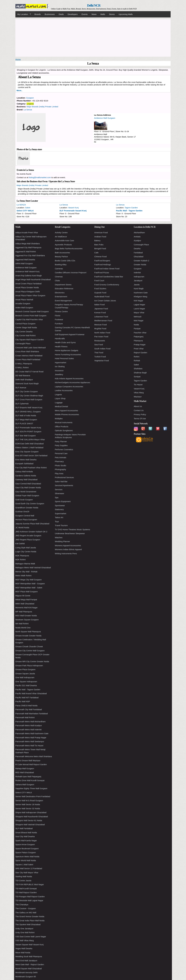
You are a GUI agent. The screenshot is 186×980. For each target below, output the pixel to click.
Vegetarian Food (102, 361)
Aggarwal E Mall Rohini (26, 252)
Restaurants (100, 341)
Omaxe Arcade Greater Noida (28, 636)
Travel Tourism (61, 525)
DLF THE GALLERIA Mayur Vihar (30, 439)
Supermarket (61, 513)
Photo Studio (61, 465)
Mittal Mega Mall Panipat (26, 600)
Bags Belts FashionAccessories (69, 249)
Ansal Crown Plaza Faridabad (28, 284)
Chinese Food (100, 257)
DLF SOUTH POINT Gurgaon (28, 431)
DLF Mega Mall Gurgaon (26, 420)
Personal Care (61, 453)
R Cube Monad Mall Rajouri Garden (31, 764)
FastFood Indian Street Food (107, 269)
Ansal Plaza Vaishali (24, 300)
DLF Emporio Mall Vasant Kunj (29, 407)
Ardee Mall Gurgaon (24, 308)
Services (59, 489)
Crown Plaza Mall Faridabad (28, 359)
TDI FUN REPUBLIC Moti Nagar (30, 884)
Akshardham (139, 233)
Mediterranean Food (103, 321)
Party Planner (61, 441)
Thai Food (99, 353)
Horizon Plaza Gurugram (26, 520)
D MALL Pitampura (24, 364)
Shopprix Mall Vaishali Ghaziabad (30, 824)
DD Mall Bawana (23, 375)
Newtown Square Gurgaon (27, 620)
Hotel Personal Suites (64, 358)
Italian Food (99, 305)
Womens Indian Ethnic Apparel (68, 549)
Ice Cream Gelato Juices (105, 301)
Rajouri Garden (140, 353)
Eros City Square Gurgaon (27, 452)
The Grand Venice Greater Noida (30, 916)
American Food (101, 233)
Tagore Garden (131, 208)
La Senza (28, 110)
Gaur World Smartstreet (26, 492)
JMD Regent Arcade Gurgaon (28, 536)
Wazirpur (138, 397)
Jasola (137, 285)
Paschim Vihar (140, 333)
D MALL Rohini (22, 367)
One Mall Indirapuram (25, 677)
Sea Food (99, 345)
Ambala (137, 237)
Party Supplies (61, 445)
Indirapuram (139, 277)
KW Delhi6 (20, 544)
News (94, 14)
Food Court (99, 281)
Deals (61, 14)
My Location (23, 14)
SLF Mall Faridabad (24, 828)
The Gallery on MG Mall (26, 913)
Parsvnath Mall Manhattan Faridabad (32, 714)
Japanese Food (101, 309)
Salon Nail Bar (61, 481)
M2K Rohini (21, 560)
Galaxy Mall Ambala (24, 472)
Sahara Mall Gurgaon (25, 784)
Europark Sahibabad (24, 464)
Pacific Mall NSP (23, 701)
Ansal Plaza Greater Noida (27, 287)
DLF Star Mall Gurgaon (26, 436)
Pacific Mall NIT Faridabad (27, 698)
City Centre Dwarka (24, 332)
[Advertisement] (93, 38)
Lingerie (30, 104)
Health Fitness (61, 346)
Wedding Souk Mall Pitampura (29, 956)
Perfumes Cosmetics (64, 449)
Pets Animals (61, 457)
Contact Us (139, 410)
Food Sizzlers (100, 289)
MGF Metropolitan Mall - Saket (29, 588)
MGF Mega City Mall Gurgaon (28, 580)
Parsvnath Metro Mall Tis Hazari (29, 746)
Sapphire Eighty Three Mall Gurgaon (31, 788)
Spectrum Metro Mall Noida (27, 856)
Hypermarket (61, 362)
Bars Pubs (99, 245)
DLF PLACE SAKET (24, 423)
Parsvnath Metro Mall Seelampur (30, 741)
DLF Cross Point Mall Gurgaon (29, 399)
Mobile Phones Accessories (67, 414)
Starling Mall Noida (24, 876)
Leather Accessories (64, 390)
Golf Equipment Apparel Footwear (70, 334)
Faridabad (138, 253)
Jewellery (59, 374)
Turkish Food (100, 357)
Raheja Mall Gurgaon (25, 768)
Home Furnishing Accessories (68, 354)
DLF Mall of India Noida (26, 415)
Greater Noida (140, 265)
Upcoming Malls (126, 14)
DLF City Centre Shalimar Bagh (29, 396)
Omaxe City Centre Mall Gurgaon (30, 651)
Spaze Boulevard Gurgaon (27, 848)
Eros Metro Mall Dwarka (26, 460)
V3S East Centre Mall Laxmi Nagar (31, 937)
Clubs (57, 281)
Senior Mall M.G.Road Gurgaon (29, 800)
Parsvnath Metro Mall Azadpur (29, 725)
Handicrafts (60, 338)
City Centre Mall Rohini (25, 335)
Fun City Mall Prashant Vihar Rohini (31, 468)
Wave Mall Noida (23, 953)
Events (85, 14)
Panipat (137, 329)
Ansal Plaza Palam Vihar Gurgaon (30, 295)
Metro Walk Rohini (23, 576)
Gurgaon (30, 98)
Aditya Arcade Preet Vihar (27, 233)
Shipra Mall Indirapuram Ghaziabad (31, 812)
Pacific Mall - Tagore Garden (129, 211)
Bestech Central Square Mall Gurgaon (32, 311)
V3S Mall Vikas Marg (25, 940)
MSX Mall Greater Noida (26, 616)
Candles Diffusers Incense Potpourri (71, 273)
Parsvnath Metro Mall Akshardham (30, 722)
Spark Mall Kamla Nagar (26, 840)
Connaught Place (23, 343)
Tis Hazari (138, 385)
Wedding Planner (62, 541)
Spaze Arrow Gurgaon (25, 844)
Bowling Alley (61, 265)
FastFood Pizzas (102, 273)
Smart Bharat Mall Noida (26, 832)
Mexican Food (100, 325)
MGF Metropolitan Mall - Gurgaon (30, 584)
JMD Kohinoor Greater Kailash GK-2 (31, 532)
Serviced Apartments (64, 485)
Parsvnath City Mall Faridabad (29, 709)
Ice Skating (60, 366)
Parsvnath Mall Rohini (25, 717)
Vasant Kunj (73, 208)
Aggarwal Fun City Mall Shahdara (30, 255)
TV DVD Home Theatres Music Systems (72, 529)
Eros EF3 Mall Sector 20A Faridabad (31, 456)
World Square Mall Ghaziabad (29, 969)
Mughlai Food (100, 329)
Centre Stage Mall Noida (26, 327)
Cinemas (59, 277)
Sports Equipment (63, 501)
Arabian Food (100, 237)
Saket (28, 208)
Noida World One (23, 628)
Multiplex (59, 419)
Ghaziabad (139, 257)
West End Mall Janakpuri (26, 961)
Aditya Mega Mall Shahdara (27, 244)
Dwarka (137, 249)
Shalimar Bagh (140, 373)
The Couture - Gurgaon (26, 908)
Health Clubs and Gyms (65, 342)
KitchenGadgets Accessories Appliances (72, 382)
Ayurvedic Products (63, 245)
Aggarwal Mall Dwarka (25, 260)
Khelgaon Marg (140, 297)
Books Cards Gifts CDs (65, 261)
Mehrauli (138, 317)
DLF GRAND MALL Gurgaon (28, 412)
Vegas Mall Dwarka (24, 948)
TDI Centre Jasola (23, 881)
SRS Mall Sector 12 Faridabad (29, 868)
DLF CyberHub (22, 404)
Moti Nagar (139, 321)
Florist (58, 316)
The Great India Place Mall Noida (30, 921)
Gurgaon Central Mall (25, 516)
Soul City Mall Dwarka (25, 836)
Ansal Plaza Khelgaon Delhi (28, 292)
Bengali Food (100, 249)
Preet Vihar (139, 349)
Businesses (50, 14)
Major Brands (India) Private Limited (42, 107)
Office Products (62, 427)
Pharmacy (59, 461)
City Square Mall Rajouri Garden (30, 340)
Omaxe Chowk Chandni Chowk (29, 646)
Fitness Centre (61, 311)
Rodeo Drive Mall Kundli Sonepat (30, 780)
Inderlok (137, 273)
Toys (57, 521)
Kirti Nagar (138, 301)
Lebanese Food (101, 317)
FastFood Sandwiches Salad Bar (109, 277)
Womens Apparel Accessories (68, 545)
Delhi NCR (94, 5)
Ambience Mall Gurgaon (105, 118)
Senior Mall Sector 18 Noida (28, 804)
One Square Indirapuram (26, 682)
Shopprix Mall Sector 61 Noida (29, 820)
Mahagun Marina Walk (25, 564)
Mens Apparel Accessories (66, 411)
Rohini (137, 357)
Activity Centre (61, 233)
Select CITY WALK (25, 211)
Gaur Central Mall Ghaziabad (28, 484)
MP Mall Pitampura (24, 612)
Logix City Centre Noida (26, 552)
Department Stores (63, 285)
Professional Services (64, 477)
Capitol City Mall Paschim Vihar (29, 319)
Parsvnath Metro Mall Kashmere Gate (32, 733)
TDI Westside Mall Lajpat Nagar (29, 900)
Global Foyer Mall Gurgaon (27, 496)
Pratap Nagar (140, 345)
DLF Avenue (21, 388)
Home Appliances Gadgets (67, 350)
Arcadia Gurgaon (23, 303)
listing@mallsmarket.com (40, 177)
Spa (57, 497)
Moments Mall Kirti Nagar (26, 608)
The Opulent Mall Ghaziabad (28, 924)
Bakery (97, 241)
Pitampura (138, 341)
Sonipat (137, 377)
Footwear (59, 319)
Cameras (59, 269)
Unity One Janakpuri (24, 929)
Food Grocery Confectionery (107, 285)
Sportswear (60, 505)
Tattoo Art (59, 517)
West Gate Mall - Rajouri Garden (30, 964)
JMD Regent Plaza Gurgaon (28, 540)
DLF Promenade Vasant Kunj (73, 211)
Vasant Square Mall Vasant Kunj (29, 945)
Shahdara (138, 369)
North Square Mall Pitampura (28, 632)
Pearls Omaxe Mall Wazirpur (28, 760)
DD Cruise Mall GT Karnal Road (29, 372)
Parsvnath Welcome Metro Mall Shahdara (34, 756)
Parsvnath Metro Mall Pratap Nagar (31, 738)
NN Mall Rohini (22, 624)
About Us (138, 406)
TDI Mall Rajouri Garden (26, 892)
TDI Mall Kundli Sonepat (26, 889)
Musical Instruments (64, 422)
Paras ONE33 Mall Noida (26, 706)
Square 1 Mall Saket (24, 865)
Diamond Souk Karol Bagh (27, 383)
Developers (73, 14)
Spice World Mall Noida (26, 860)
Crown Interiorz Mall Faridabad (29, 356)
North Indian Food (102, 333)
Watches (59, 537)
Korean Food (100, 313)
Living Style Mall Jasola (26, 548)
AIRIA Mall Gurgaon (24, 263)
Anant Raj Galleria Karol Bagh (29, 276)
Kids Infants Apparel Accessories (69, 379)
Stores (112, 14)
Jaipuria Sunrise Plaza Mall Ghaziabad (32, 524)
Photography (60, 469)
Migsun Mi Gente (23, 596)
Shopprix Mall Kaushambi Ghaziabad (32, 816)
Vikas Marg (139, 393)
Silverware (59, 493)
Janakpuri (138, 281)
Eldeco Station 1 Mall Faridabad (29, 447)
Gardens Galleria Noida (26, 476)
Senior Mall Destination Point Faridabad (33, 796)
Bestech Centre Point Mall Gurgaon (31, 316)
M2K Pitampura (22, 556)
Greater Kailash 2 (141, 261)
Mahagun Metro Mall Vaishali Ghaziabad (33, 568)
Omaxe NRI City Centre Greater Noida (32, 661)
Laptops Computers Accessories (69, 387)
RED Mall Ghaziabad (25, 772)
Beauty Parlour (61, 257)
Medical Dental (61, 406)
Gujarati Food (100, 293)
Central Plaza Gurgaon (25, 324)
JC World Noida (22, 528)
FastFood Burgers (102, 261)
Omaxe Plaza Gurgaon (25, 669)
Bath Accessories (62, 253)
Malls (103, 14)
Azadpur (137, 241)
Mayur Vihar (139, 313)
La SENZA (21, 205)
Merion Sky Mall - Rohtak (26, 572)
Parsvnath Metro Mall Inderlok (28, 730)
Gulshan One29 (22, 512)
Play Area (59, 473)
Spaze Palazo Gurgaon (26, 852)
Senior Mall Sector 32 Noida (28, 808)
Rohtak (137, 361)
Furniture (59, 324)
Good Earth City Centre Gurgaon (30, 504)
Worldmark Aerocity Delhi (26, 972)
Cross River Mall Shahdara (27, 351)
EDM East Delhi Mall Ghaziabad (29, 444)
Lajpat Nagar (139, 305)
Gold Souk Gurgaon (24, 500)
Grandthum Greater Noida (27, 508)
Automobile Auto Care (64, 241)
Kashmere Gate (141, 293)
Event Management (63, 301)
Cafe (96, 253)
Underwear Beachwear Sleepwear (70, 533)
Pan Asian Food (101, 337)
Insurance (59, 371)
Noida (136, 325)
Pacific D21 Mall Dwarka (26, 685)
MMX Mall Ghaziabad (25, 604)
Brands (38, 14)
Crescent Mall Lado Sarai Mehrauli (31, 348)
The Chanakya (22, 905)
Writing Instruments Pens (66, 553)
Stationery (59, 509)
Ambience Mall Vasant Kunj (27, 271)
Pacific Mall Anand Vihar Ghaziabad (31, 693)
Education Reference (64, 289)
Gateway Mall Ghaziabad (26, 480)
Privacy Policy (140, 414)
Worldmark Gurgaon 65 (26, 977)
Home (18, 59)
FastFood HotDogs (103, 265)
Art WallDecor (61, 237)
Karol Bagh (139, 289)
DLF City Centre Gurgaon (27, 391)
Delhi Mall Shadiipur (24, 380)
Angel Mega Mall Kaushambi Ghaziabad (33, 279)
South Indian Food (102, 349)
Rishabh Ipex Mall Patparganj (28, 776)
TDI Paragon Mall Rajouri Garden (30, 897)
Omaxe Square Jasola (25, 674)
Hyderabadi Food (102, 297)
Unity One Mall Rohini (25, 932)
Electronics (60, 293)
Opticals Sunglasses (64, 430)
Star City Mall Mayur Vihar (27, 873)
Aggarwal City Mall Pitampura (28, 247)
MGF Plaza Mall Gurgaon (27, 592)
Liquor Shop (60, 398)
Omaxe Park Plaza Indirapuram (29, 666)
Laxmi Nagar (139, 309)
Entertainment (61, 297)
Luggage (59, 403)
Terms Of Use (140, 419)
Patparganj (139, 337)
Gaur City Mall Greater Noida (28, 488)
